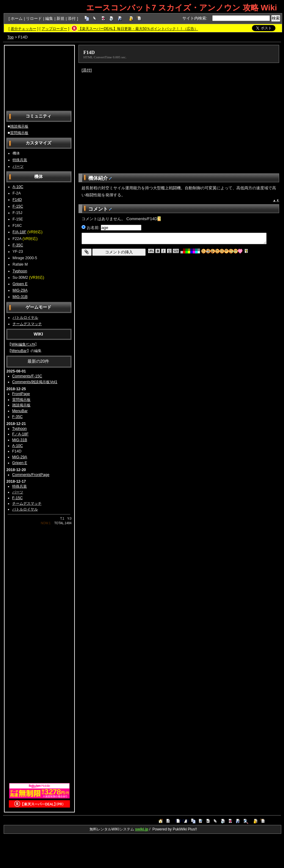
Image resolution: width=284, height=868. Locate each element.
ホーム (17, 18)
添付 (72, 18)
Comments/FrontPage (31, 475)
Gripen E (20, 284)
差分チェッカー (24, 29)
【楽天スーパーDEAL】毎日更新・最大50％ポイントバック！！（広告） (138, 29)
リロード (34, 18)
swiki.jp (142, 829)
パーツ (18, 166)
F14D (17, 200)
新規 (60, 18)
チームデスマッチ (27, 324)
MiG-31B (20, 297)
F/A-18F (19, 232)
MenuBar (19, 351)
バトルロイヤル (25, 318)
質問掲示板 (19, 133)
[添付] (87, 70)
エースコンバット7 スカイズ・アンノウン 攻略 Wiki (182, 8)
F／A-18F (20, 434)
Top (11, 37)
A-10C (18, 187)
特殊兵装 (20, 160)
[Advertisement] (39, 78)
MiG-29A (20, 290)
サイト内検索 (194, 18)
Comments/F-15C (27, 376)
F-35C (18, 245)
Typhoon (20, 271)
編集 (49, 18)
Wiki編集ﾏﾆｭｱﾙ (23, 344)
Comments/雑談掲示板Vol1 (35, 382)
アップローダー (54, 29)
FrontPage (21, 394)
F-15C (18, 206)
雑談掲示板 (19, 126)
